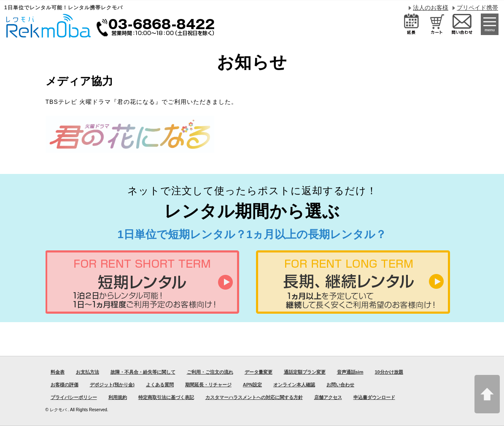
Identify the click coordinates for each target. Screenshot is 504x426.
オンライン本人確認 (294, 385)
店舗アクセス (328, 397)
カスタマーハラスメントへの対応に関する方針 (254, 397)
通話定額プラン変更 (305, 372)
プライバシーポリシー (74, 397)
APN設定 (252, 385)
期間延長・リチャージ (208, 385)
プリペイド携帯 (477, 8)
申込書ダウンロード (374, 397)
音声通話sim (350, 372)
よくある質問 (160, 385)
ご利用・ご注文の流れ (210, 372)
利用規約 (118, 397)
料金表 (58, 372)
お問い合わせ (340, 385)
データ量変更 (259, 372)
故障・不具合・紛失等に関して (143, 372)
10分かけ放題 (389, 372)
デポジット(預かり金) (112, 385)
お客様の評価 (65, 385)
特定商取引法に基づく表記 (166, 397)
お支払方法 (88, 372)
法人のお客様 (431, 8)
